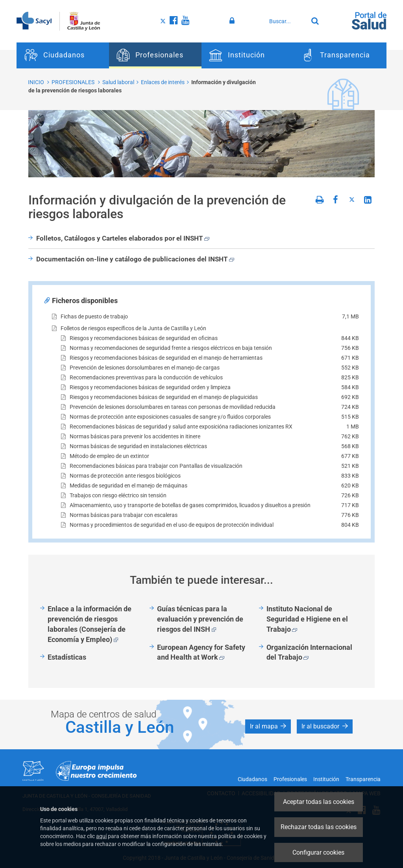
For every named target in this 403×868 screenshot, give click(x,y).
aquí (101, 836)
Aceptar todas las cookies (319, 802)
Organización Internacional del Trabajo (309, 652)
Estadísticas (67, 657)
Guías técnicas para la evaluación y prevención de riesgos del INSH (200, 619)
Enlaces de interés (163, 82)
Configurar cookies (318, 852)
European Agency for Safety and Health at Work (201, 652)
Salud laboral (118, 82)
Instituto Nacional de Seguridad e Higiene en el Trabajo (307, 619)
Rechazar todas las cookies (319, 827)
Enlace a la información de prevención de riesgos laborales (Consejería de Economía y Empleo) (90, 624)
